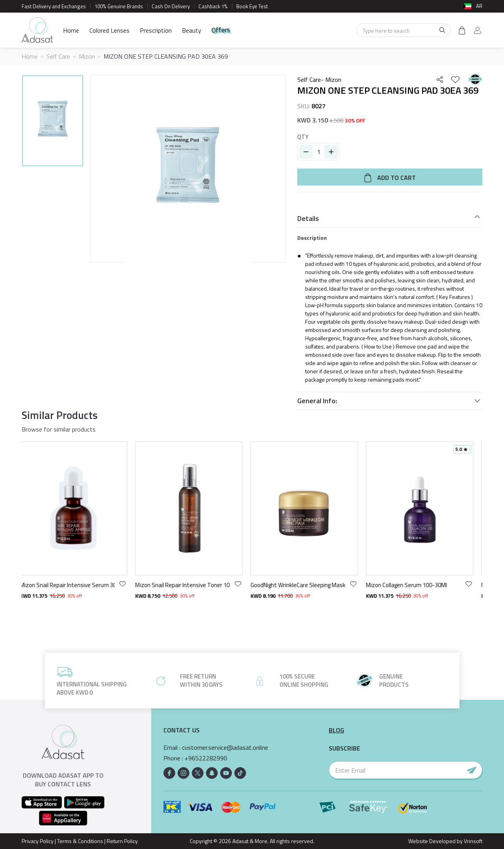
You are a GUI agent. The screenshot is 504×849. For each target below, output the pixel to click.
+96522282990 (206, 758)
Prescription (156, 30)
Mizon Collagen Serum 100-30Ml (412, 585)
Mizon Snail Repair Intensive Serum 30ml (73, 585)
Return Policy (122, 841)
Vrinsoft (472, 841)
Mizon (87, 56)
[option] (53, 122)
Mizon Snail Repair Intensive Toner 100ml (188, 585)
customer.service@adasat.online (225, 748)
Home (71, 30)
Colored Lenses (109, 30)
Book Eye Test (252, 6)
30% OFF (355, 120)
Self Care (58, 56)
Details (308, 219)
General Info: (317, 401)
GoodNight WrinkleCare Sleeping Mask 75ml (304, 585)
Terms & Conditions (80, 841)
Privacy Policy (38, 841)
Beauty (192, 30)
